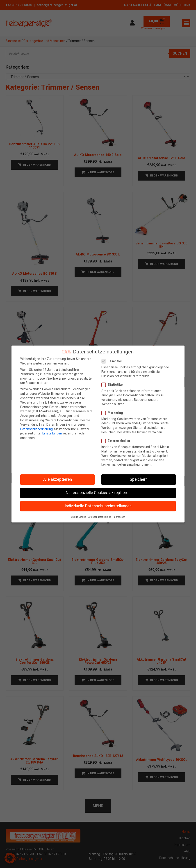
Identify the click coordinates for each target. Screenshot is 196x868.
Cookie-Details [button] (79, 515)
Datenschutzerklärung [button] (99, 515)
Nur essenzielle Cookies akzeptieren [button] (98, 491)
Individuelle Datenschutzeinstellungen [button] (98, 504)
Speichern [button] (139, 478)
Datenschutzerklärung (36, 427)
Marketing (114, 411)
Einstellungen (52, 432)
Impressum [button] (119, 515)
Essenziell (113, 359)
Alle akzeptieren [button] (58, 478)
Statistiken (114, 383)
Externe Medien (117, 439)
